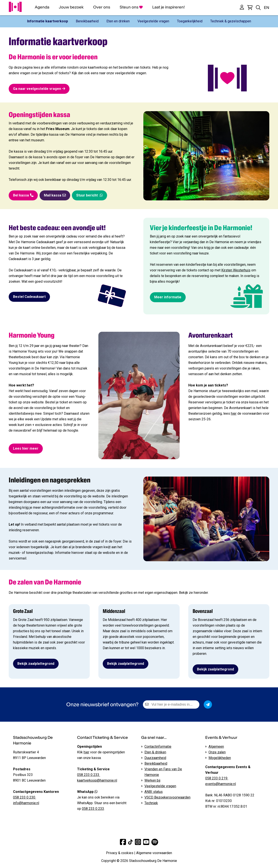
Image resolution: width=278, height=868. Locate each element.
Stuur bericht (89, 195)
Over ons (102, 7)
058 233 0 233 (93, 809)
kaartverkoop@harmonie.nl (97, 780)
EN (267, 7)
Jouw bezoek (71, 7)
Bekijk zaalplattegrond (36, 664)
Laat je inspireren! (169, 7)
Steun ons (131, 7)
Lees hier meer (26, 448)
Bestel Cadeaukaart (29, 297)
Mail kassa (55, 195)
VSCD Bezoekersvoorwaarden (167, 797)
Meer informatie (168, 297)
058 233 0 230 (25, 797)
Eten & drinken (155, 752)
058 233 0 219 (217, 778)
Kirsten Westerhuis (236, 270)
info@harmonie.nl (26, 803)
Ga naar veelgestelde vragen (39, 89)
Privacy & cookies (120, 853)
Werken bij (152, 780)
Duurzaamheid (155, 758)
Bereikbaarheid (156, 763)
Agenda (42, 7)
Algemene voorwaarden (154, 853)
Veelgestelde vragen (160, 786)
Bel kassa (23, 195)
